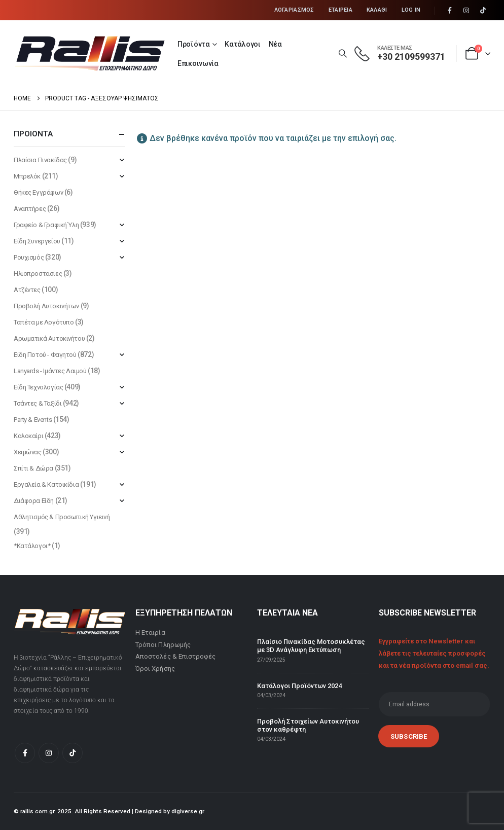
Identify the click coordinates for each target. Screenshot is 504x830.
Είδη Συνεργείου (37, 241)
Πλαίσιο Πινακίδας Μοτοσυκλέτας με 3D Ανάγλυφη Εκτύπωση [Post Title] (311, 646)
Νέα (275, 44)
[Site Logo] (90, 53)
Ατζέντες (27, 290)
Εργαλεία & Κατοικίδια (46, 484)
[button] (343, 54)
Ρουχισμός (29, 257)
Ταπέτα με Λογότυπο (44, 322)
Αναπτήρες (30, 209)
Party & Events (33, 420)
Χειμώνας (28, 452)
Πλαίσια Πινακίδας (40, 160)
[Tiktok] (483, 11)
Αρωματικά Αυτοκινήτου (49, 338)
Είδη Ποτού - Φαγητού (45, 355)
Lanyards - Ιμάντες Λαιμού (50, 371)
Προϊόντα (194, 44)
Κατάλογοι (242, 44)
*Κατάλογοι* (32, 546)
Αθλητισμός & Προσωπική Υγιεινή (62, 517)
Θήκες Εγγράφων (38, 192)
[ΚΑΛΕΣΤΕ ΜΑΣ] (400, 54)
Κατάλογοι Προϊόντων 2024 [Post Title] (299, 686)
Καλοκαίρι (28, 436)
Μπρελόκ (27, 176)
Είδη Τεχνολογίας (38, 387)
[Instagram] (466, 11)
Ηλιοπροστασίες (38, 274)
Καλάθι (377, 10)
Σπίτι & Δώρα (33, 468)
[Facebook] (450, 11)
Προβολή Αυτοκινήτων (46, 306)
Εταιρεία (340, 10)
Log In (411, 10)
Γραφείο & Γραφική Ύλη (46, 225)
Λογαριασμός (294, 10)
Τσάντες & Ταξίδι (38, 403)
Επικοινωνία (198, 63)
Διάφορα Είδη (34, 501)
